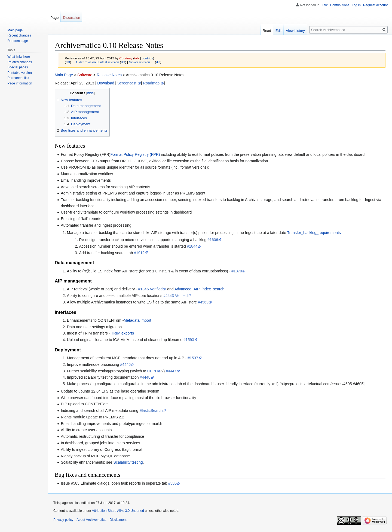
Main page (15, 30)
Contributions (340, 5)
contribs (147, 58)
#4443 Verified (176, 296)
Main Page (64, 75)
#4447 (171, 371)
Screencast (127, 83)
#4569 (203, 302)
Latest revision (109, 62)
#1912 (139, 253)
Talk (325, 5)
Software (85, 75)
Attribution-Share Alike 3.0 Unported (118, 511)
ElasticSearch (151, 411)
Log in (356, 5)
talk (137, 58)
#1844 (192, 246)
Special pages (18, 67)
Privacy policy (63, 520)
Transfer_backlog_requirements (314, 233)
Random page (18, 41)
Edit (278, 31)
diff (68, 62)
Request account (375, 5)
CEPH (153, 371)
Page (54, 18)
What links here (19, 57)
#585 (172, 483)
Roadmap (152, 83)
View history (295, 31)
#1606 (213, 240)
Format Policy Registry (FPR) (135, 154)
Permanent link (18, 78)
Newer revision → (141, 62)
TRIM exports (122, 333)
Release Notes (109, 75)
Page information (20, 83)
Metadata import (137, 320)
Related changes (20, 62)
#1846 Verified (151, 289)
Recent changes (19, 35)
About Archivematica (91, 520)
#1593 (189, 340)
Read (267, 31)
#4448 (145, 377)
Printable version (19, 73)
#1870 (237, 271)
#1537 (193, 358)
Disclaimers (118, 520)
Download (106, 83)
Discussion (71, 18)
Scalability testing (128, 462)
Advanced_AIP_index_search (200, 289)
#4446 (125, 364)
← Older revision (84, 62)
